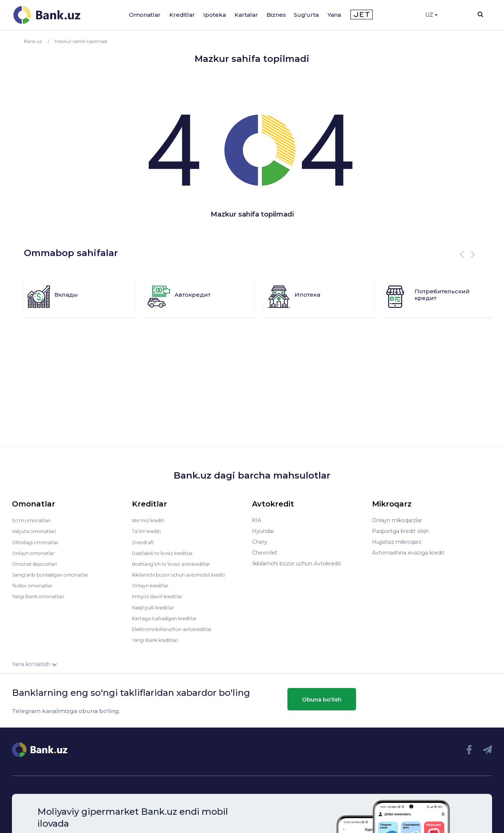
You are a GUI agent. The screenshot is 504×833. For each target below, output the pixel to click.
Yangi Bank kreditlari (158, 639)
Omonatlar (145, 15)
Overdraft (144, 542)
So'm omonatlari (33, 520)
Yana (334, 15)
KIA (257, 520)
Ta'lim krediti (148, 531)
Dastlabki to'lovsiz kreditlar (166, 553)
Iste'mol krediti (151, 520)
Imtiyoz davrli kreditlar (161, 596)
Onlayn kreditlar (152, 585)
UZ (431, 15)
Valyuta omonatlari (36, 531)
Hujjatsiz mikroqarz (397, 542)
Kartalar (246, 15)
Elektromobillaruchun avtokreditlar (177, 628)
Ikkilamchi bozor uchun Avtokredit (297, 564)
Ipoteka (215, 15)
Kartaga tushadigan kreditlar (169, 618)
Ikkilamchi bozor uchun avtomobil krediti (185, 574)
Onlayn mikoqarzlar (397, 520)
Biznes (276, 15)
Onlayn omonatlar (35, 553)
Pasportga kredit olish (400, 531)
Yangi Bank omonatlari (41, 596)
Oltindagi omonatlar (38, 542)
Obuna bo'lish (322, 699)
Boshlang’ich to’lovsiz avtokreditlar (177, 564)
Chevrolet (265, 553)
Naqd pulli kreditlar (156, 607)
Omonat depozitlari (37, 564)
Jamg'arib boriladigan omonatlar (54, 574)
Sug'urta (306, 15)
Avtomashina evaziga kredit (408, 553)
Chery (260, 542)
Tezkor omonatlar (35, 585)
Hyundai (263, 531)
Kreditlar (182, 15)
